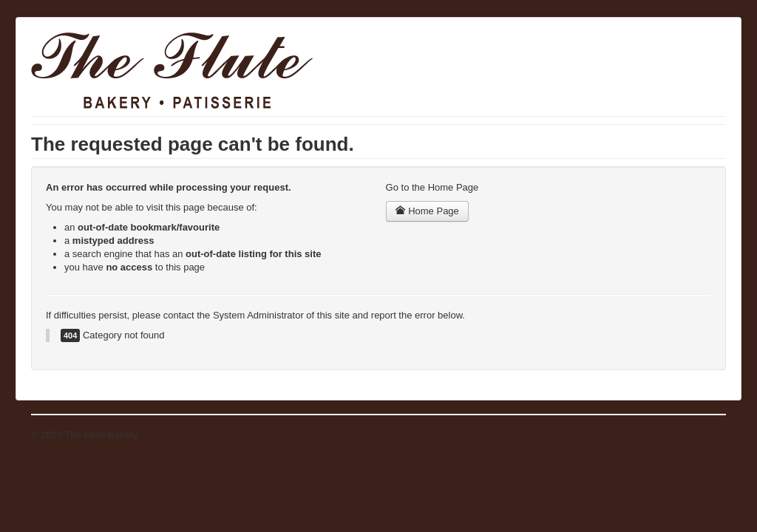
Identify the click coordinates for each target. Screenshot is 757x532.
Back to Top (701, 435)
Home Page (427, 211)
